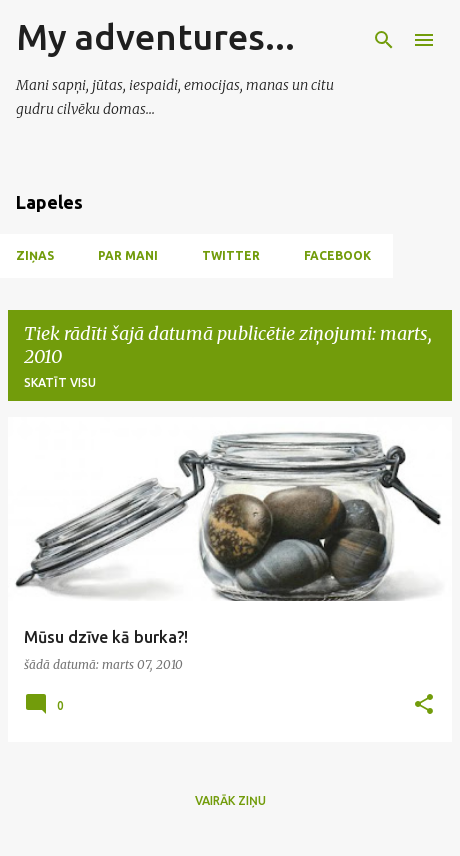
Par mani (128, 255)
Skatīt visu (60, 382)
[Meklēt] (384, 40)
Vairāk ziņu (230, 800)
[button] (424, 705)
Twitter (231, 255)
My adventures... (155, 36)
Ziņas (35, 255)
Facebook (337, 255)
